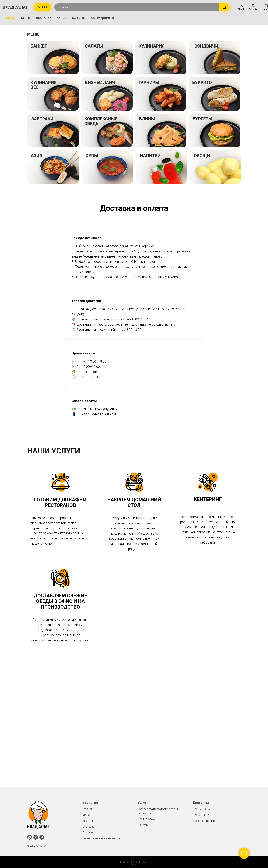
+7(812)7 (198, 808)
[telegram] (42, 836)
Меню (86, 814)
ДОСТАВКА (43, 18)
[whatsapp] (30, 836)
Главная (87, 808)
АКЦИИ (62, 18)
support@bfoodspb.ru (206, 820)
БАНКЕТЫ (79, 18)
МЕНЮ (26, 18)
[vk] (36, 836)
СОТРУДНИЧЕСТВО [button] (105, 18)
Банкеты (88, 832)
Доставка (88, 826)
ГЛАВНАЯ (9, 18)
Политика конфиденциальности (102, 837)
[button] (241, 7)
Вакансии (88, 820)
